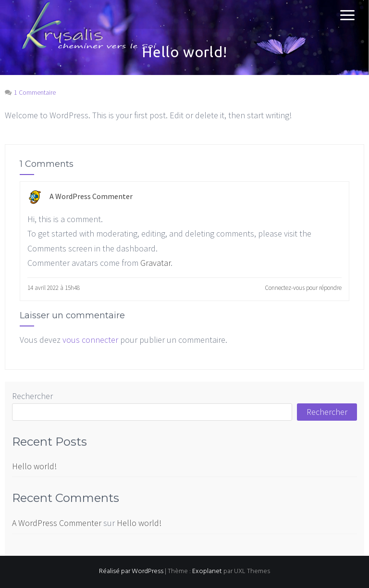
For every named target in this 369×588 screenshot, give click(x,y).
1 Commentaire (35, 92)
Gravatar (155, 263)
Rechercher (32, 396)
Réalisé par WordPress (131, 571)
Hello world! (34, 466)
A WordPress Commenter (91, 196)
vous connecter (90, 340)
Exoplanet (207, 571)
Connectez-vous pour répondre (303, 288)
